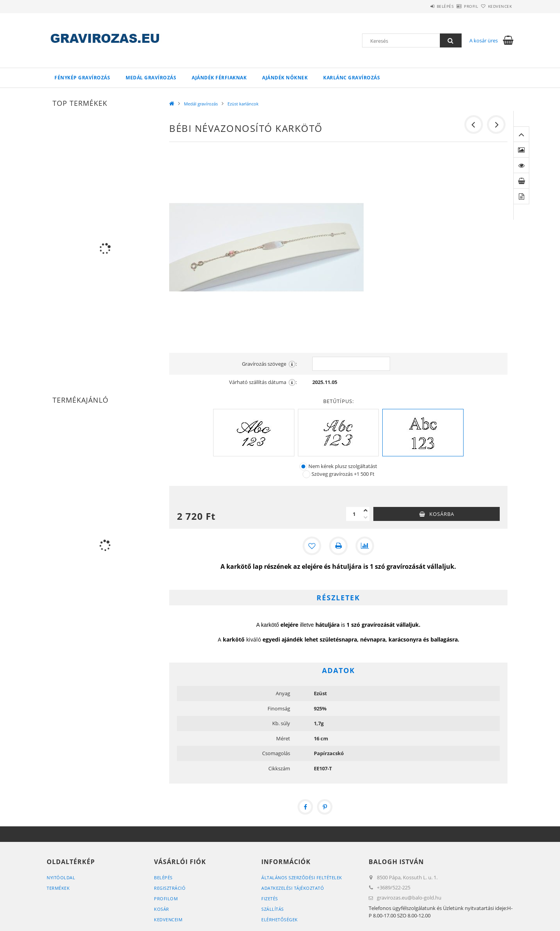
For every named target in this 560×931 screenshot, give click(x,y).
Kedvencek (496, 6)
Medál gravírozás (151, 78)
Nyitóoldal (61, 878)
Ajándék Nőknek (285, 78)
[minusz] (366, 517)
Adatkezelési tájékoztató (293, 888)
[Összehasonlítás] (365, 546)
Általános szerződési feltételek (302, 878)
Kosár (162, 909)
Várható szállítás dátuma (263, 382)
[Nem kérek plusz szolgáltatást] (303, 466)
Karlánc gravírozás (352, 78)
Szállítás (273, 909)
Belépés (423, 6)
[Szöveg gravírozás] (306, 474)
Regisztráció (170, 888)
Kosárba (442, 514)
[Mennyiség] (354, 514)
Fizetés (270, 899)
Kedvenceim (168, 920)
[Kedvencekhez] (312, 546)
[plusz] (366, 510)
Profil (458, 6)
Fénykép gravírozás (82, 78)
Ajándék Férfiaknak (219, 78)
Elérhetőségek (280, 920)
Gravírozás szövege (269, 364)
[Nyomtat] (338, 546)
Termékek (58, 888)
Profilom (166, 899)
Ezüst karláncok (243, 104)
